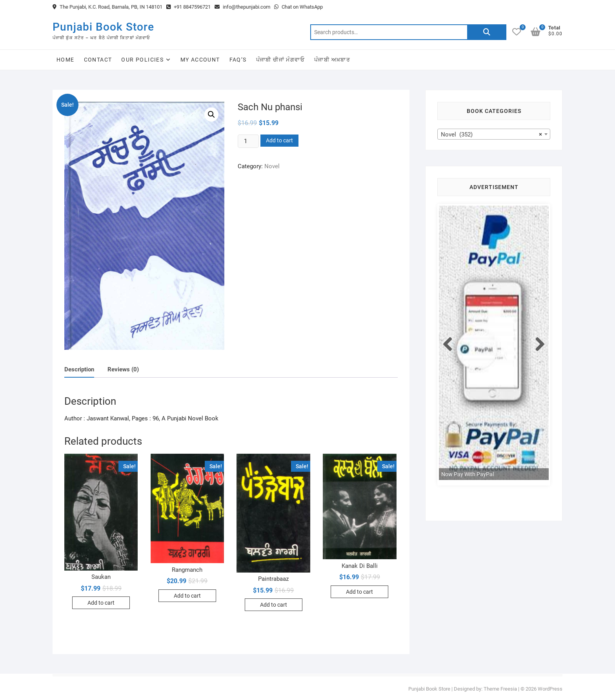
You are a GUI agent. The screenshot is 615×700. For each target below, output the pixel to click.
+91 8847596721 (188, 7)
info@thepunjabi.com (242, 7)
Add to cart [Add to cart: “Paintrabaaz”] (274, 605)
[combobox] (494, 134)
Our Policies (142, 60)
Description (79, 369)
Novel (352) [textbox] (491, 135)
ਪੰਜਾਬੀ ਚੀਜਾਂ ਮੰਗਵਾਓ (280, 60)
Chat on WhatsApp (298, 7)
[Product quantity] (248, 141)
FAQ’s (238, 60)
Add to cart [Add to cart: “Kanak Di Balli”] (359, 592)
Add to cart (279, 140)
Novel (272, 166)
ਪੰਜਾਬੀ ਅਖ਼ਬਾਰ (332, 60)
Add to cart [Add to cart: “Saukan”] (101, 603)
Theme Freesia (500, 689)
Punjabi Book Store (103, 27)
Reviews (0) (123, 369)
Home (66, 60)
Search (487, 32)
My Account (200, 60)
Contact (98, 60)
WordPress (550, 689)
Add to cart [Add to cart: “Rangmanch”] (187, 596)
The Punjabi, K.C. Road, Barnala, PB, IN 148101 (107, 7)
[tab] (79, 370)
